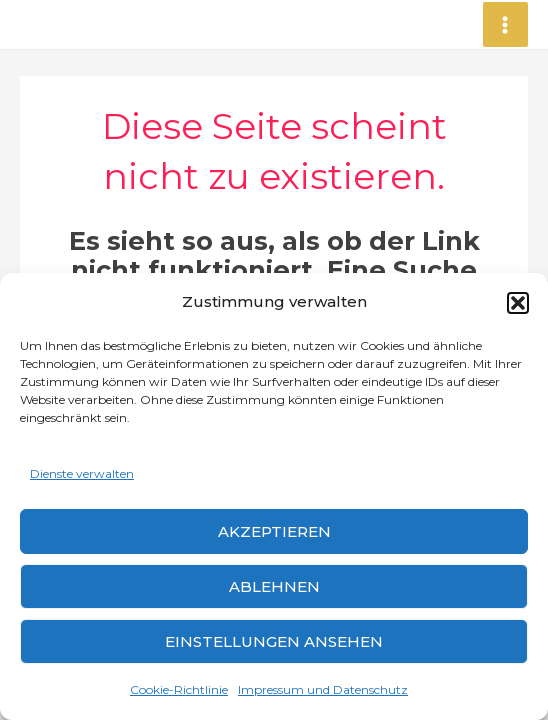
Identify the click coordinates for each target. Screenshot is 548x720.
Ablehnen (274, 586)
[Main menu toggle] (506, 25)
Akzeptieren (274, 531)
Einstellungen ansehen (274, 641)
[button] (518, 303)
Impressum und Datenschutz (323, 689)
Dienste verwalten (82, 473)
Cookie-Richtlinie (179, 689)
